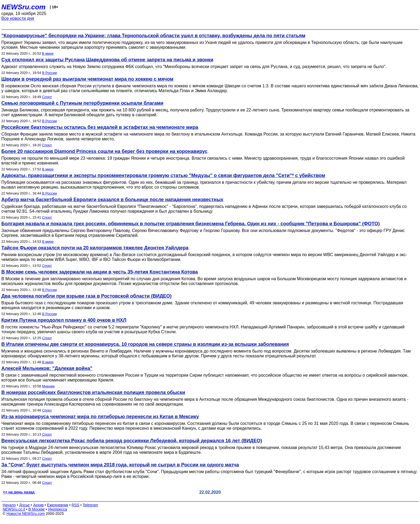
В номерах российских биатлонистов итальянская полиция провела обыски (93, 392)
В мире (48, 53)
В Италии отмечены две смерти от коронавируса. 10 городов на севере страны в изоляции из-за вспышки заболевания (145, 344)
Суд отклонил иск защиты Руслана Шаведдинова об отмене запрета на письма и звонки (107, 60)
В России (49, 73)
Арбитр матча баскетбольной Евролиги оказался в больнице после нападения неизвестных (112, 200)
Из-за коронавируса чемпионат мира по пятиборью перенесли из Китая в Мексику (100, 417)
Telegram (91, 505)
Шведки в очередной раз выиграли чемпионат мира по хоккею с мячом (87, 79)
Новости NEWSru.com (26, 514)
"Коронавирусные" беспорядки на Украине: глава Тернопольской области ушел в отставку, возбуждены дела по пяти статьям (153, 36)
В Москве (37, 509)
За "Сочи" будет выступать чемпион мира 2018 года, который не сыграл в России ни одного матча (120, 465)
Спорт (47, 97)
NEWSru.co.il (14, 509)
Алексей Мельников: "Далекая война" (47, 368)
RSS (75, 505)
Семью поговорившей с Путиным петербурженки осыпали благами (82, 103)
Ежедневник (58, 505)
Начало (9, 505)
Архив (38, 505)
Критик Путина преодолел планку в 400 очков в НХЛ (64, 320)
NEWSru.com (23, 7)
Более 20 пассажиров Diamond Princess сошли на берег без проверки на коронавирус (104, 151)
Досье (24, 505)
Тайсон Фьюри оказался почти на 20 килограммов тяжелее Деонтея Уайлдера (95, 248)
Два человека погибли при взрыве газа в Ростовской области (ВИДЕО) (87, 296)
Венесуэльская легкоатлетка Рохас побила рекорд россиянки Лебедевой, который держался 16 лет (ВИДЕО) (132, 441)
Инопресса (58, 509)
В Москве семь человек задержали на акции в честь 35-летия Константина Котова (100, 272)
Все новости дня (18, 18)
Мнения (48, 386)
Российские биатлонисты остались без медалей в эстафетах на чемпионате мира (100, 127)
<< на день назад (19, 492)
